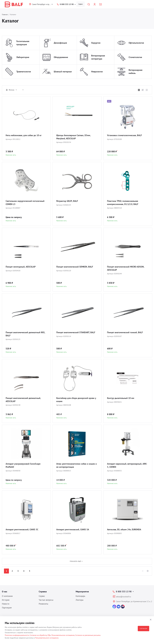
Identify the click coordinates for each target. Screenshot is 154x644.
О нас (5, 592)
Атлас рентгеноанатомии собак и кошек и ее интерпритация (77, 465)
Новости (6, 604)
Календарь (80, 596)
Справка (43, 592)
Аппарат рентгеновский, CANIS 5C (22, 529)
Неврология (97, 72)
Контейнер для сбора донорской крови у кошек (76, 400)
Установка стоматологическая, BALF (124, 135)
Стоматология (135, 57)
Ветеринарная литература (98, 57)
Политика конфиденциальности (17, 635)
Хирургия (96, 43)
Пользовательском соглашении (47, 638)
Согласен (143, 628)
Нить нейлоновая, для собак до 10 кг (24, 135)
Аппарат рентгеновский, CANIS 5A (73, 529)
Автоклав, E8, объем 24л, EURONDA (124, 529)
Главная (5, 14)
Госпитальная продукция (23, 43)
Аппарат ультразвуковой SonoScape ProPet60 (23, 465)
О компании (7, 596)
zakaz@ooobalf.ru (123, 597)
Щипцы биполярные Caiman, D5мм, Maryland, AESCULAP (73, 137)
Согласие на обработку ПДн (40, 635)
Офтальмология (136, 43)
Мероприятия (82, 592)
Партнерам (7, 608)
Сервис (81, 4)
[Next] (148, 571)
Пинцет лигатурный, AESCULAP (21, 267)
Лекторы (80, 600)
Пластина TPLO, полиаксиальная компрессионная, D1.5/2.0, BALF (123, 203)
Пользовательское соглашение (63, 635)
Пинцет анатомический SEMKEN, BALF (75, 267)
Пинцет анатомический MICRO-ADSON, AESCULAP (126, 268)
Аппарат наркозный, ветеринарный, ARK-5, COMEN (127, 465)
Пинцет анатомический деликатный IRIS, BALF (25, 334)
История (6, 600)
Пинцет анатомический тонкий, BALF (125, 332)
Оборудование (61, 57)
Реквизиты (43, 604)
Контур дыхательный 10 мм (121, 398)
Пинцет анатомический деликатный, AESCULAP (23, 400)
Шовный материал (63, 72)
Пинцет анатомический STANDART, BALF (76, 332)
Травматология (24, 72)
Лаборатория (23, 57)
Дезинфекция (60, 43)
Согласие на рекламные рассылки (88, 635)
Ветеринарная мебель (135, 72)
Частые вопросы (46, 600)
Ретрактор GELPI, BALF (67, 201)
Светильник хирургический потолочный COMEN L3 (25, 203)
